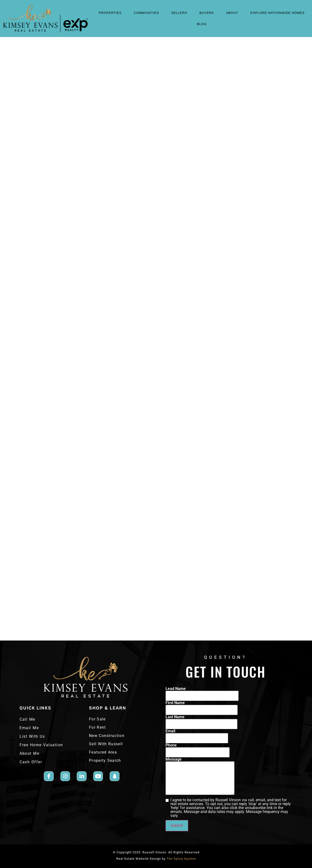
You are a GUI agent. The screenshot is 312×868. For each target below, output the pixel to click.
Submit (177, 826)
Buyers (208, 13)
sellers (180, 13)
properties (111, 13)
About (233, 13)
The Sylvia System (181, 859)
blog (202, 24)
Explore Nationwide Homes (277, 13)
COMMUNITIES (148, 13)
